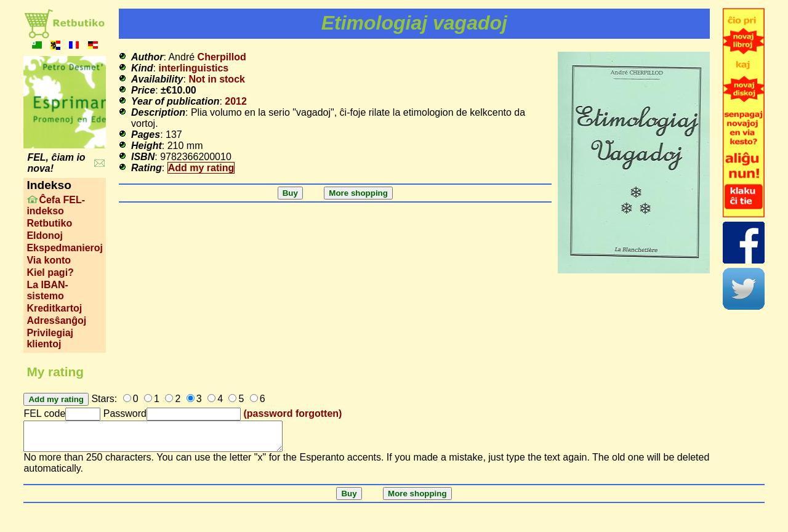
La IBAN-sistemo (47, 290)
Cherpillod (222, 57)
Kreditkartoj (54, 308)
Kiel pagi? (50, 272)
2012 (236, 101)
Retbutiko (49, 223)
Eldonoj (45, 236)
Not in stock (217, 79)
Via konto (49, 260)
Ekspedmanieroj (65, 248)
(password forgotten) (292, 413)
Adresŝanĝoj (56, 320)
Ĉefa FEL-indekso (56, 205)
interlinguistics (193, 68)
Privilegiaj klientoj (50, 338)
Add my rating (201, 168)
